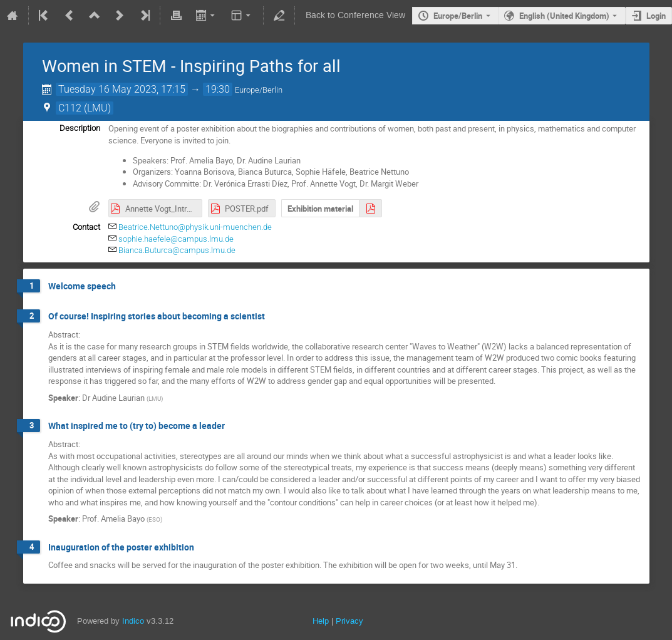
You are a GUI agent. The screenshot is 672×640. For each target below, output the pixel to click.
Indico (133, 621)
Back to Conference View (355, 15)
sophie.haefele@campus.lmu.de (176, 239)
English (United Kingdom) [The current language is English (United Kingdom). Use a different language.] (564, 16)
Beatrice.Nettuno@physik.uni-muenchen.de (195, 227)
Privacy (349, 621)
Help (321, 621)
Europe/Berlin (458, 16)
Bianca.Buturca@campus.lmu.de (177, 250)
